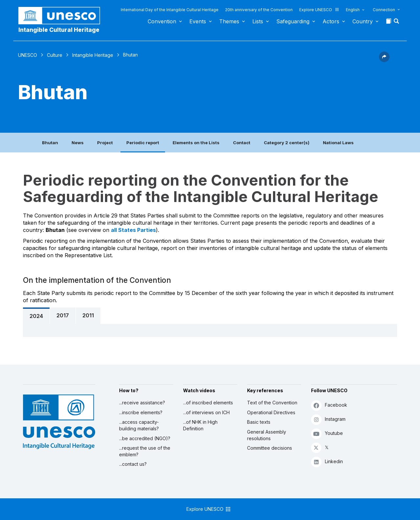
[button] (397, 23)
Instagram (328, 419)
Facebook (329, 405)
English (353, 10)
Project (105, 143)
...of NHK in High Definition (200, 425)
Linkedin (327, 462)
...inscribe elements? (141, 412)
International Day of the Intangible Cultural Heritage (170, 10)
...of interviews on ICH (206, 412)
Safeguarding (293, 21)
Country (363, 21)
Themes (229, 21)
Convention (162, 21)
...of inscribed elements (208, 403)
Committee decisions (270, 448)
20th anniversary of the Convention (259, 10)
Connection (384, 10)
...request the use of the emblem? (145, 451)
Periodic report (143, 143)
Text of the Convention (272, 403)
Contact (242, 143)
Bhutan (50, 143)
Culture (55, 55)
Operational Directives (271, 412)
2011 (88, 315)
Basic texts (259, 422)
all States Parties (133, 230)
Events (198, 21)
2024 (36, 316)
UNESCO (28, 55)
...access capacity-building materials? (139, 425)
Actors (331, 21)
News (78, 143)
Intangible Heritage (93, 55)
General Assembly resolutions (267, 435)
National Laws (338, 143)
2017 (63, 315)
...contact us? (133, 464)
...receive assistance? (142, 403)
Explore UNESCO (319, 10)
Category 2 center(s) (287, 143)
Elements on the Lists (196, 143)
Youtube (327, 433)
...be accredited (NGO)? (145, 438)
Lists (258, 21)
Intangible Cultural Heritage (59, 30)
